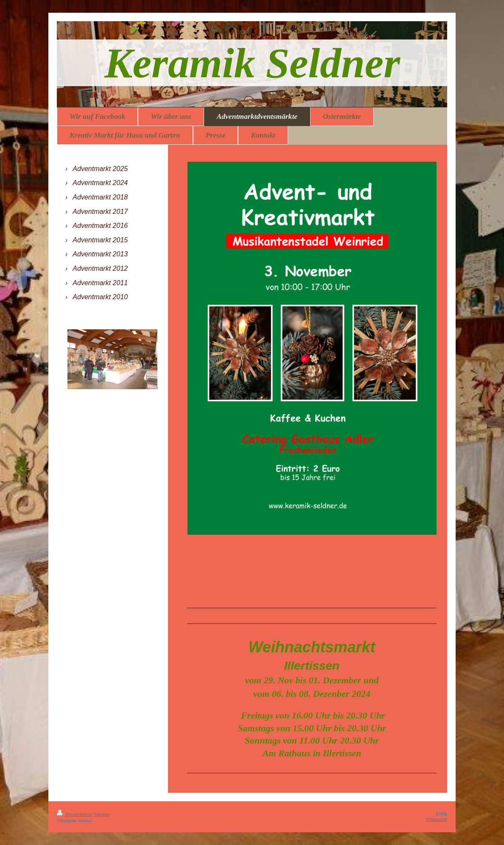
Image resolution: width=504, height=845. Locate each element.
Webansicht (436, 819)
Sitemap (102, 814)
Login (442, 813)
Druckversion (74, 814)
